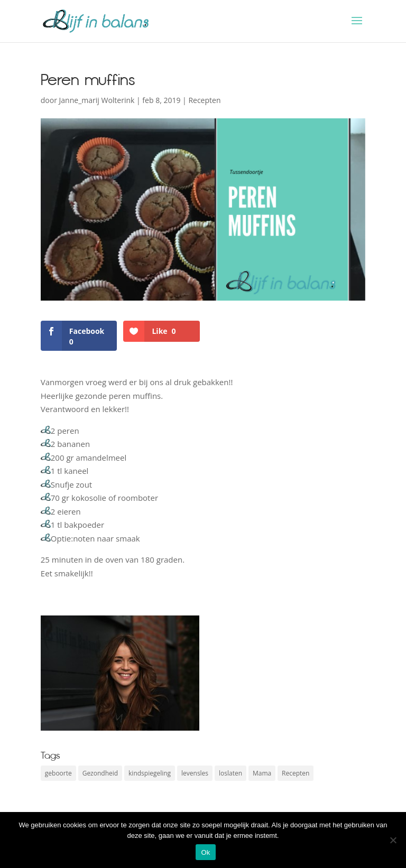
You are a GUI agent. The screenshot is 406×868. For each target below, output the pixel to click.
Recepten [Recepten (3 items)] (296, 773)
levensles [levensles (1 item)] (195, 773)
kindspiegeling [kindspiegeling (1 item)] (150, 773)
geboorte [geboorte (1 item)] (58, 773)
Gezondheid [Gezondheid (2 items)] (100, 773)
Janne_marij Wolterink (97, 100)
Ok (205, 852)
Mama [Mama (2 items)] (262, 773)
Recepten (204, 100)
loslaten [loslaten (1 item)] (230, 773)
